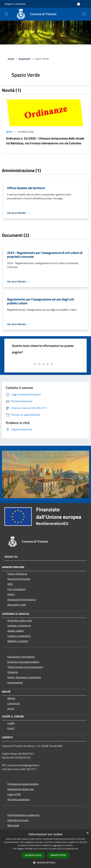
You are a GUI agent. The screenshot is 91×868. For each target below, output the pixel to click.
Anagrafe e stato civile (20, 620)
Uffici (10, 584)
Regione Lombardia (15, 4)
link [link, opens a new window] (76, 849)
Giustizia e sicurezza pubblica (23, 662)
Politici (11, 594)
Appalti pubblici (16, 631)
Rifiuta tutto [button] (58, 855)
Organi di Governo (17, 574)
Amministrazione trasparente (23, 815)
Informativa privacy (18, 820)
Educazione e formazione (21, 657)
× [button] (87, 833)
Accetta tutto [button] (33, 855)
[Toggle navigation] (6, 14)
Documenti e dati (17, 605)
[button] (46, 863)
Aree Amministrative (19, 579)
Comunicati (14, 703)
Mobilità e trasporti (18, 641)
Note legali (13, 825)
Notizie (11, 698)
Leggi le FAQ (14, 794)
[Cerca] (84, 14)
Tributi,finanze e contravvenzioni (25, 667)
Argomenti (25, 59)
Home (11, 59)
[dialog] (45, 849)
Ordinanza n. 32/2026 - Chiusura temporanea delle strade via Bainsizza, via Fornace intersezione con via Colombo (45, 141)
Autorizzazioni (15, 682)
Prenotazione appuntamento (23, 784)
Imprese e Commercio (19, 626)
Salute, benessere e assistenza (24, 677)
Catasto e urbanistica (19, 636)
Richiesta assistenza (18, 799)
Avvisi (9, 132)
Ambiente (13, 672)
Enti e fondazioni (17, 589)
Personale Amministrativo (22, 599)
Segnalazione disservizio (21, 789)
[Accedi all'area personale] (79, 4)
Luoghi (11, 723)
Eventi (11, 728)
